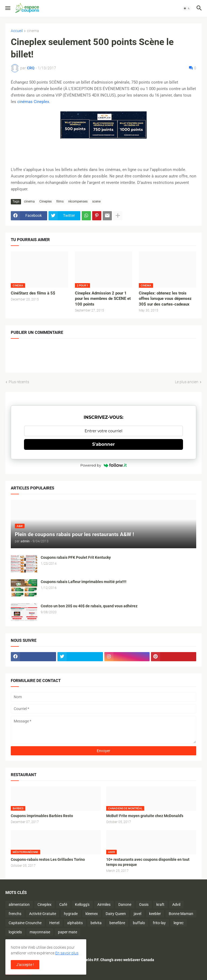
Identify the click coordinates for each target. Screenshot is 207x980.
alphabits (75, 923)
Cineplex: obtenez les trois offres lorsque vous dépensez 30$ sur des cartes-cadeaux (165, 299)
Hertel (54, 923)
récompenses (78, 201)
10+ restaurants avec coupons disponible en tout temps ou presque (148, 862)
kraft (160, 904)
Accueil (17, 31)
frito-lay (159, 923)
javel (137, 914)
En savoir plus (67, 953)
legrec (179, 923)
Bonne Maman (181, 914)
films (60, 201)
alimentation (19, 904)
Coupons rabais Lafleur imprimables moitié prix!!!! (84, 582)
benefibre (117, 923)
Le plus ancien (187, 382)
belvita (96, 923)
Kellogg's (82, 904)
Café (63, 904)
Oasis (144, 904)
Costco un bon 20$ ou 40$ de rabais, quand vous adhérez (89, 606)
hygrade (71, 914)
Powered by (103, 465)
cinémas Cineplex (33, 102)
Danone (125, 904)
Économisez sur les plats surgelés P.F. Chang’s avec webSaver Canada (95, 960)
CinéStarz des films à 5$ (33, 293)
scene (96, 201)
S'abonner (103, 444)
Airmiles (104, 904)
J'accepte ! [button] (25, 965)
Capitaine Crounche (25, 923)
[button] (7, 8)
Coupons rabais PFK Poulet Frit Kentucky (76, 557)
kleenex (92, 914)
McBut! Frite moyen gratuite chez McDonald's (145, 816)
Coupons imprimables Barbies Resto (42, 816)
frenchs (15, 914)
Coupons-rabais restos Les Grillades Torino (48, 859)
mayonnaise (40, 932)
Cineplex (46, 201)
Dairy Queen (116, 914)
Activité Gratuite (43, 914)
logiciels (15, 932)
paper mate (68, 932)
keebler (155, 914)
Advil (176, 904)
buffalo (139, 923)
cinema (33, 31)
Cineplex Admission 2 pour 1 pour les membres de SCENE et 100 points (103, 299)
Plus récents (19, 382)
